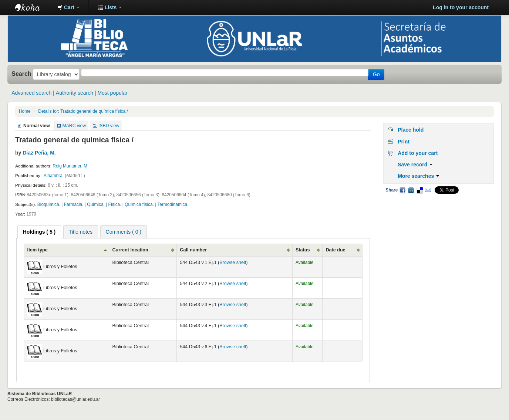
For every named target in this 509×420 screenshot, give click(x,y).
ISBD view (109, 126)
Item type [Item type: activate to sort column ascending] (37, 250)
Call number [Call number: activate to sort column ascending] (193, 250)
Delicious (419, 190)
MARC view (74, 126)
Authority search (75, 93)
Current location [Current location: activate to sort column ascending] (130, 250)
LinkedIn (411, 190)
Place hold (411, 130)
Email (428, 190)
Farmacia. (74, 204)
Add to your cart (418, 153)
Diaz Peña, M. (39, 153)
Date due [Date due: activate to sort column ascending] (335, 250)
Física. (115, 204)
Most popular (112, 93)
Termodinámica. (173, 204)
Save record (415, 165)
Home (25, 111)
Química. (96, 204)
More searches (418, 176)
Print (404, 142)
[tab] (39, 232)
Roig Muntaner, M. (70, 166)
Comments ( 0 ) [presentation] (124, 232)
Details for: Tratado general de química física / (83, 111)
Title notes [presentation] (81, 232)
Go (376, 74)
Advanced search (31, 93)
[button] (68, 7)
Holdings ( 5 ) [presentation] (39, 232)
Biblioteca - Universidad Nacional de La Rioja (33, 7)
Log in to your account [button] (461, 7)
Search (21, 74)
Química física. (140, 204)
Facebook (402, 190)
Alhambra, (54, 176)
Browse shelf (233, 262)
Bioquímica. (49, 204)
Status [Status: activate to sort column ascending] (303, 250)
